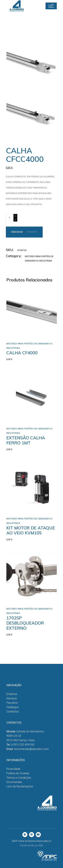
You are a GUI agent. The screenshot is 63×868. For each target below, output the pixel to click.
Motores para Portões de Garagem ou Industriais (30, 346)
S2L (41, 845)
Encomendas (14, 782)
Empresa (12, 694)
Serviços (12, 698)
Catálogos (13, 707)
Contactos (13, 712)
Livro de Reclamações (20, 786)
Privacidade (13, 769)
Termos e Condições (19, 778)
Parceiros (12, 703)
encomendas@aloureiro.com (31, 749)
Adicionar (17, 232)
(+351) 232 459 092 (23, 745)
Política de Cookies (18, 773)
